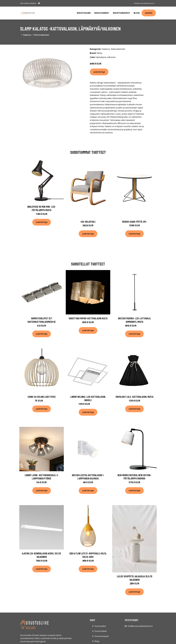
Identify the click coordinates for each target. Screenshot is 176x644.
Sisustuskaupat (121, 13)
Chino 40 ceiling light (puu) (42, 397)
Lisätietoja (99, 72)
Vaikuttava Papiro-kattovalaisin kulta (88, 318)
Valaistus (27, 35)
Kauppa (149, 13)
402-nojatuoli (88, 222)
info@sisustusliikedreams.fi (143, 3)
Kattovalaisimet (42, 35)
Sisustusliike (84, 13)
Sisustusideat (102, 13)
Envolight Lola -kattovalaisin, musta (135, 397)
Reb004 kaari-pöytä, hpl (134, 222)
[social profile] (39, 3)
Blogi (137, 13)
